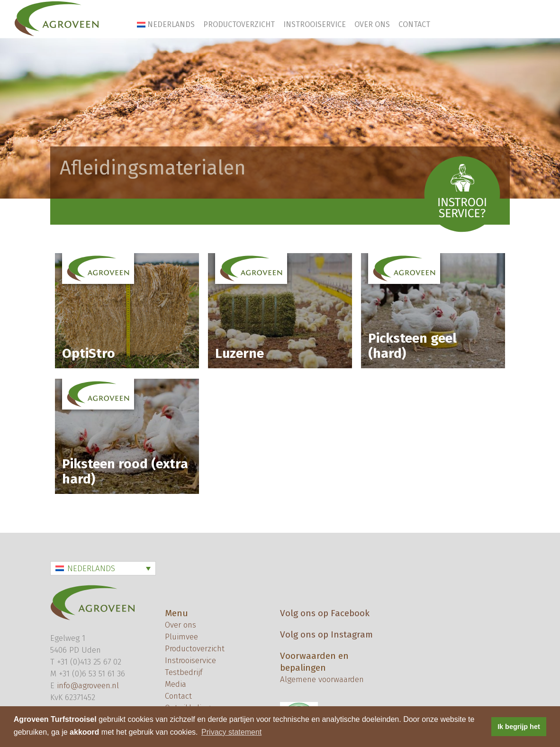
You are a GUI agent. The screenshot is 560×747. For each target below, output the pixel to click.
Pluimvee (181, 637)
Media (176, 684)
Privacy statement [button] (231, 732)
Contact (414, 24)
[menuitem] (166, 24)
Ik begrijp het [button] (519, 727)
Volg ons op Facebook (325, 613)
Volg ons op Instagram (326, 634)
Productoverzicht (239, 24)
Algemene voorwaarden (322, 679)
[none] (103, 568)
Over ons (372, 24)
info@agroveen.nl (88, 686)
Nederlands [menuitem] (91, 569)
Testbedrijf (184, 672)
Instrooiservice (315, 24)
